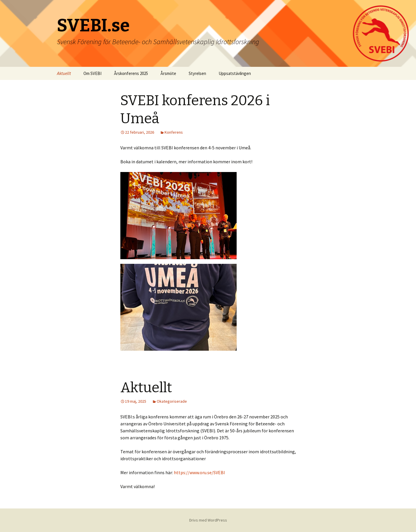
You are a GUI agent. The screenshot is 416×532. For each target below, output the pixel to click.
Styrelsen (197, 73)
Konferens (174, 132)
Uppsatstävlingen (235, 73)
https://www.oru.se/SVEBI (199, 472)
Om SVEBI (92, 73)
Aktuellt (64, 73)
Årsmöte (168, 73)
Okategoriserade (172, 401)
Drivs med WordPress (208, 520)
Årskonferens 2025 (131, 73)
